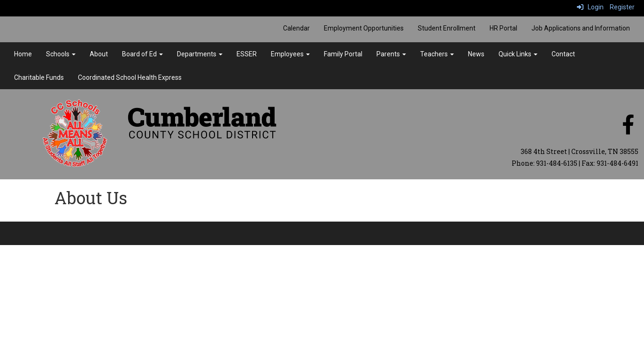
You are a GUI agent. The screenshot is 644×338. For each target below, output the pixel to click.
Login (590, 7)
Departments (200, 54)
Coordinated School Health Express (130, 77)
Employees (290, 54)
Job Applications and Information (581, 28)
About (99, 54)
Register (622, 7)
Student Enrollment (447, 28)
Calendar (296, 28)
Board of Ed (142, 54)
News (476, 54)
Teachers (437, 54)
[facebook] (628, 130)
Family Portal (343, 54)
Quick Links (518, 54)
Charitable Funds (39, 77)
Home (23, 54)
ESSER (247, 54)
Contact (563, 54)
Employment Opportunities (364, 28)
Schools (61, 54)
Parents (391, 54)
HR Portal (503, 28)
